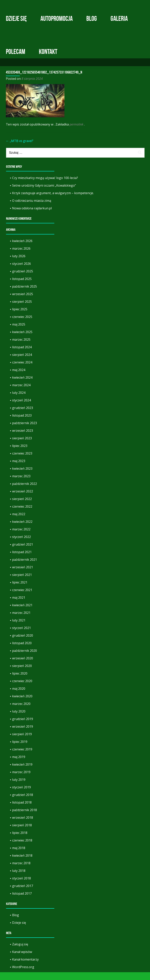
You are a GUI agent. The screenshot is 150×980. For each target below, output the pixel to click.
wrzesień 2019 (23, 734)
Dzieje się (16, 18)
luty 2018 (19, 878)
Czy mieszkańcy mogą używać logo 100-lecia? (45, 186)
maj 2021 (19, 605)
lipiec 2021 (20, 590)
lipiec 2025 (20, 317)
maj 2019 (19, 765)
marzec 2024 (21, 393)
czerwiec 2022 (22, 514)
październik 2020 (25, 658)
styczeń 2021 (21, 636)
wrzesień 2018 (23, 825)
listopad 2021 (22, 560)
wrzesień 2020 (23, 666)
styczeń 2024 (21, 408)
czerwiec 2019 (22, 757)
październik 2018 (25, 818)
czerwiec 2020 (22, 689)
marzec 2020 (21, 712)
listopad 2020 (22, 651)
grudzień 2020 (23, 643)
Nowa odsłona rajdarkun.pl (32, 216)
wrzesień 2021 (23, 575)
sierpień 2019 (22, 742)
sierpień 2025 (22, 309)
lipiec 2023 (20, 454)
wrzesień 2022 (23, 499)
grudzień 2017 (23, 894)
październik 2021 (25, 567)
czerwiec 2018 (22, 848)
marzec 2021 (21, 620)
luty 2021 (19, 628)
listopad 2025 (22, 287)
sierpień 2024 (22, 362)
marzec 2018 (21, 871)
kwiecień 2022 (22, 529)
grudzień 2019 (23, 727)
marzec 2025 (21, 347)
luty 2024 (19, 400)
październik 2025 (25, 294)
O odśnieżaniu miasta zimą (32, 208)
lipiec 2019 (20, 749)
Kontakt (48, 52)
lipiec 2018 (20, 841)
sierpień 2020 (22, 674)
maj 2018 (19, 856)
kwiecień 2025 (22, 340)
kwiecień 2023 (22, 476)
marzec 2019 (21, 780)
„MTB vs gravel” (20, 149)
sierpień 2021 (22, 583)
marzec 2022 (21, 537)
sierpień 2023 (22, 446)
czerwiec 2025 (22, 325)
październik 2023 (25, 431)
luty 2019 (19, 787)
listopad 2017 (22, 901)
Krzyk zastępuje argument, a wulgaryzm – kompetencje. (53, 201)
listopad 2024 (22, 355)
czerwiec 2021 (22, 598)
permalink (77, 132)
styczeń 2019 (21, 795)
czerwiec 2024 (22, 370)
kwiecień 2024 (22, 385)
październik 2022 (25, 491)
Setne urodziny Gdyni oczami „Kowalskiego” (44, 193)
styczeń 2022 (21, 545)
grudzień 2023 (23, 416)
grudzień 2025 (23, 279)
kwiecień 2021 (22, 613)
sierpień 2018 (22, 833)
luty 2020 (19, 719)
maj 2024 (19, 378)
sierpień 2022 (22, 507)
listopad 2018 (22, 810)
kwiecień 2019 (22, 772)
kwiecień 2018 (22, 863)
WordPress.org (23, 975)
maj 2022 (19, 522)
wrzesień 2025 (23, 302)
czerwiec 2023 (22, 461)
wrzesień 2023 (23, 438)
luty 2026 (19, 264)
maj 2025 (19, 332)
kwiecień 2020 (22, 704)
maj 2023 (19, 469)
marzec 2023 (21, 484)
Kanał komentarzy (25, 967)
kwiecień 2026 (22, 249)
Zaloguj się (20, 952)
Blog (92, 18)
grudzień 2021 (23, 552)
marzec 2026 (21, 256)
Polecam (16, 52)
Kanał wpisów (22, 960)
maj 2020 (19, 696)
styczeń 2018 (21, 886)
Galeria (119, 18)
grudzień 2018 (23, 803)
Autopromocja (57, 18)
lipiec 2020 (20, 681)
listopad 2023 (22, 423)
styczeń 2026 (21, 271)
